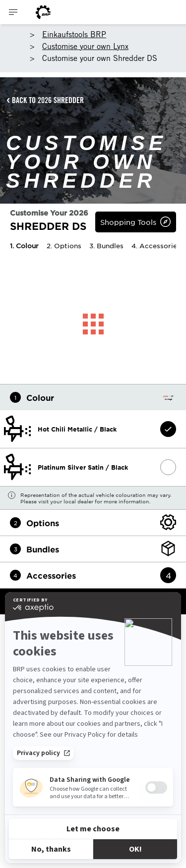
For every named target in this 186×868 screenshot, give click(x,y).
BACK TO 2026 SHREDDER (48, 100)
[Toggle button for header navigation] (13, 12)
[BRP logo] (43, 12)
